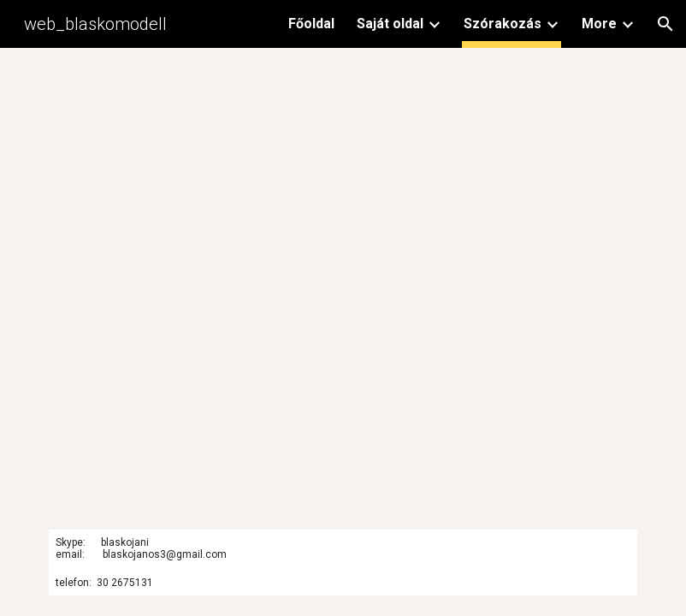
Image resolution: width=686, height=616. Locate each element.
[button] (665, 24)
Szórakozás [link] (503, 24)
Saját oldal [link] (390, 24)
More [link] (599, 24)
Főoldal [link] (311, 24)
